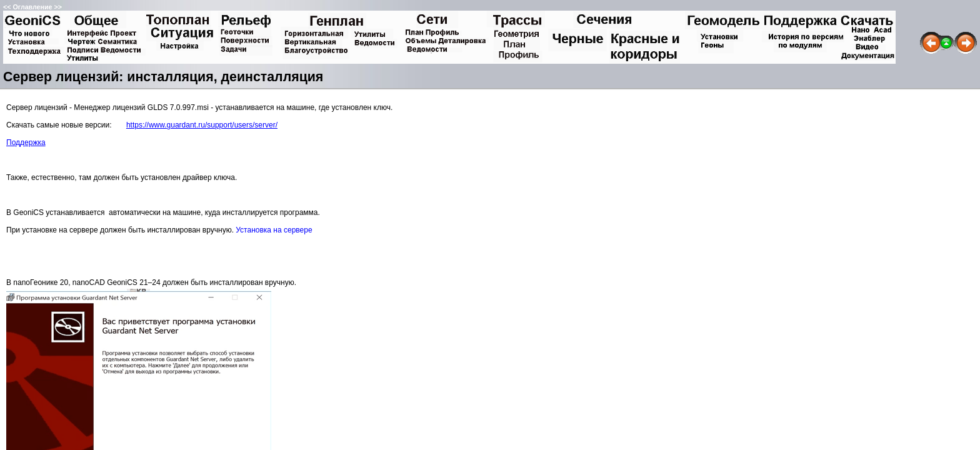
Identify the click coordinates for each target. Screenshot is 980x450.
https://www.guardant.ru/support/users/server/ (202, 125)
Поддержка (26, 142)
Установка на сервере (274, 230)
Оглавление (32, 7)
